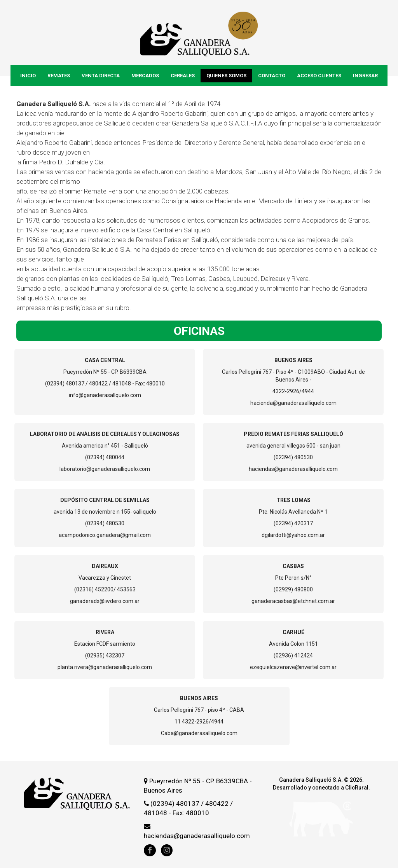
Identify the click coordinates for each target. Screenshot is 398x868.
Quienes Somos (226, 76)
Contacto (272, 76)
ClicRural (357, 788)
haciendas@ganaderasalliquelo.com (197, 836)
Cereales (183, 76)
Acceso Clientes (319, 76)
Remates (59, 76)
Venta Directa (101, 76)
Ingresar (365, 76)
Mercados (145, 76)
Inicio (28, 76)
